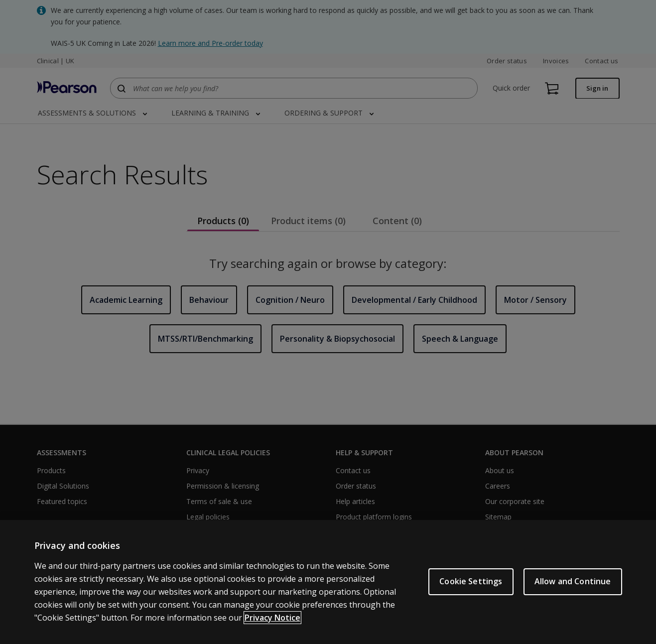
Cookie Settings (471, 583)
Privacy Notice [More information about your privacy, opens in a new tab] (272, 619)
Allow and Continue (573, 583)
